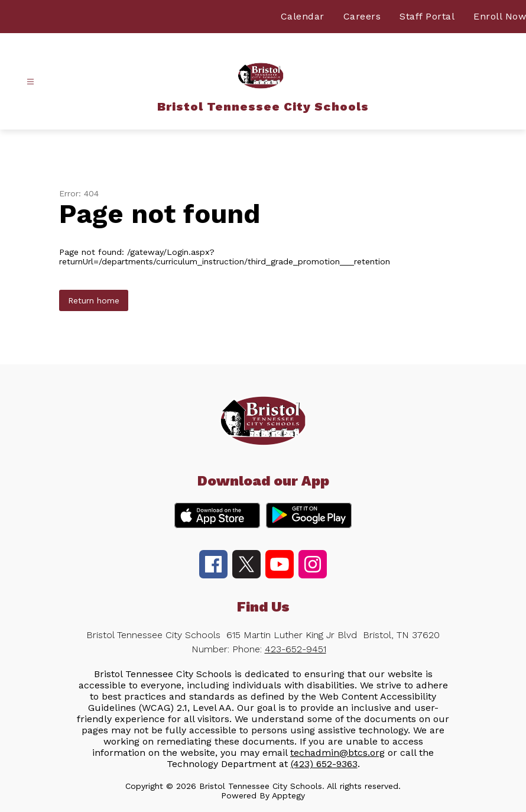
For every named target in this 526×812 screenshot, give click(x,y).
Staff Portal (427, 16)
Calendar (303, 16)
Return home (94, 300)
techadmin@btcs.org (337, 753)
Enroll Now (500, 16)
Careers (362, 16)
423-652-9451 (296, 649)
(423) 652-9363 (324, 764)
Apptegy (288, 795)
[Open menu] (30, 82)
